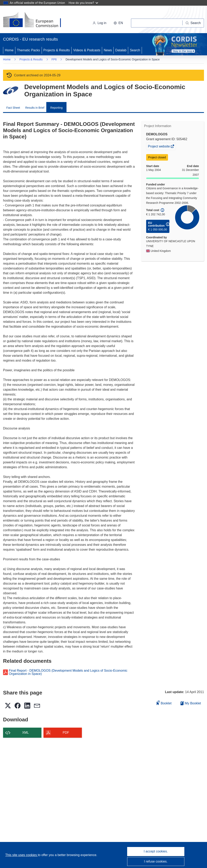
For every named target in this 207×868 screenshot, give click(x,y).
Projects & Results (57, 50)
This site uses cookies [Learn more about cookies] (22, 855)
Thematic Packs (29, 50)
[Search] (193, 23)
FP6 (54, 59)
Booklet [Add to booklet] (164, 703)
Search (135, 50)
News (108, 50)
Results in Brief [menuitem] (35, 108)
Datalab (121, 50)
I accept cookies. (156, 851)
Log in (99, 23)
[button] (118, 23)
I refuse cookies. (156, 861)
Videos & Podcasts (87, 50)
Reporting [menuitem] (57, 108)
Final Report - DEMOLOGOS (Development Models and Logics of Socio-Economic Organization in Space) (68, 672)
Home (9, 50)
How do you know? (83, 3)
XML (26, 733)
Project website (159, 147)
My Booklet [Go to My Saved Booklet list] (191, 703)
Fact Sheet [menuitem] (13, 108)
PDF (66, 733)
